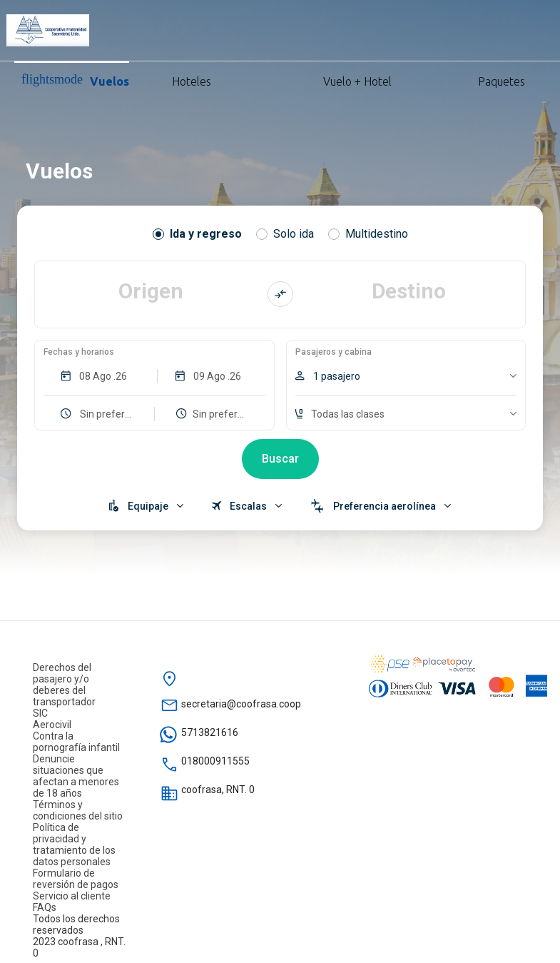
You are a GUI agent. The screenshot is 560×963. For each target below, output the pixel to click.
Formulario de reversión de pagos (76, 879)
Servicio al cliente (72, 896)
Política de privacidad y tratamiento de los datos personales (74, 844)
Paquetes (463, 80)
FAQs (45, 907)
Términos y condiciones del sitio (78, 810)
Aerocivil (52, 725)
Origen (151, 291)
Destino (409, 291)
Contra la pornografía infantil (76, 742)
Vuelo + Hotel (306, 80)
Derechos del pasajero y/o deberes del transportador (64, 685)
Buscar (280, 459)
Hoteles (175, 80)
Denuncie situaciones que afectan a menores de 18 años (76, 776)
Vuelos (75, 80)
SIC (40, 713)
